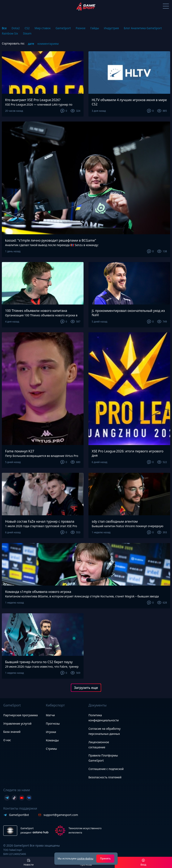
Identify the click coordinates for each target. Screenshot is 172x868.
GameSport (63, 28)
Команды (52, 740)
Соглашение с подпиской (106, 769)
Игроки (51, 732)
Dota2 (16, 28)
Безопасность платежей (105, 777)
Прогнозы (53, 724)
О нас (7, 740)
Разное (81, 28)
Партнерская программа (20, 715)
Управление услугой (17, 724)
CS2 (27, 28)
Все (4, 28)
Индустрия (111, 28)
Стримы (51, 749)
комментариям (48, 44)
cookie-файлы (85, 859)
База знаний (12, 732)
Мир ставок (43, 28)
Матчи (50, 715)
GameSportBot (19, 815)
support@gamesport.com (61, 815)
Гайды (95, 28)
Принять (105, 859)
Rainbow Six (10, 33)
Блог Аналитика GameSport (143, 28)
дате (31, 44)
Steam (27, 33)
